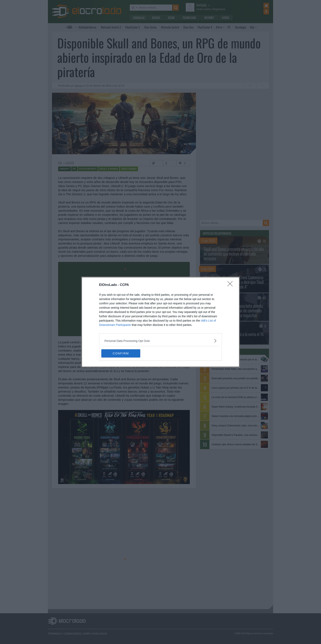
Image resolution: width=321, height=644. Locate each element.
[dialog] (160, 322)
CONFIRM (121, 353)
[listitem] (160, 341)
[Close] (231, 285)
